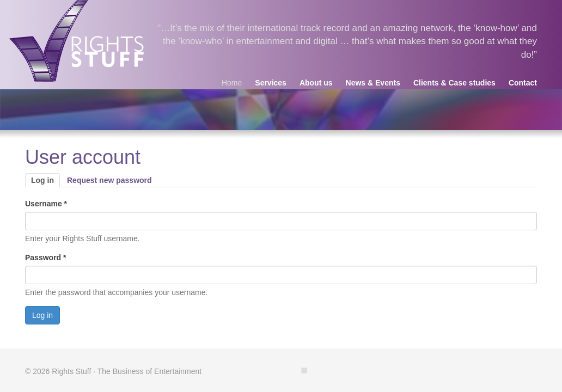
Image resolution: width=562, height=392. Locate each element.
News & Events (373, 83)
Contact (523, 83)
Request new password (109, 180)
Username (46, 204)
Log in (45, 181)
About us (316, 83)
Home (232, 83)
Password (45, 258)
